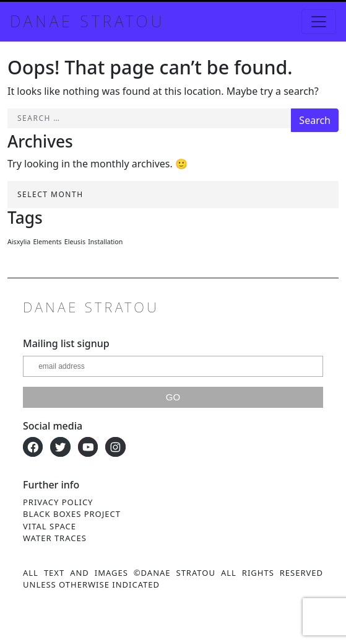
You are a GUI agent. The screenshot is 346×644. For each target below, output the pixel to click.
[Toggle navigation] (319, 22)
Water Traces (55, 538)
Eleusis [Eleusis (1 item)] (75, 242)
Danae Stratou (87, 21)
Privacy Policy (58, 502)
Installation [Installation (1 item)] (105, 242)
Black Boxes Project (72, 514)
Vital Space (50, 526)
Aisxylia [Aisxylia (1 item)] (19, 242)
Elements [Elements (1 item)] (47, 242)
